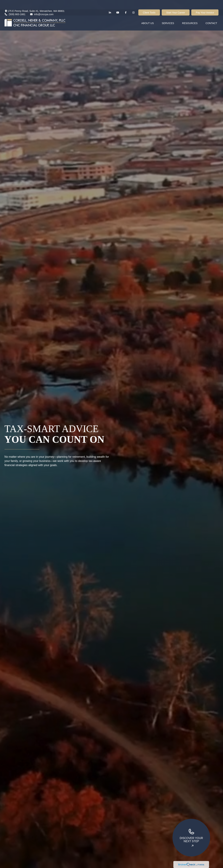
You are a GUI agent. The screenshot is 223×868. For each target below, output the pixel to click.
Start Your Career (176, 3)
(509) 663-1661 (15, 5)
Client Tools (149, 3)
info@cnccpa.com (42, 5)
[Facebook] (126, 3)
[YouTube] (118, 3)
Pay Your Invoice (205, 3)
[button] (147, 14)
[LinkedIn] (110, 3)
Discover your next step (191, 835)
